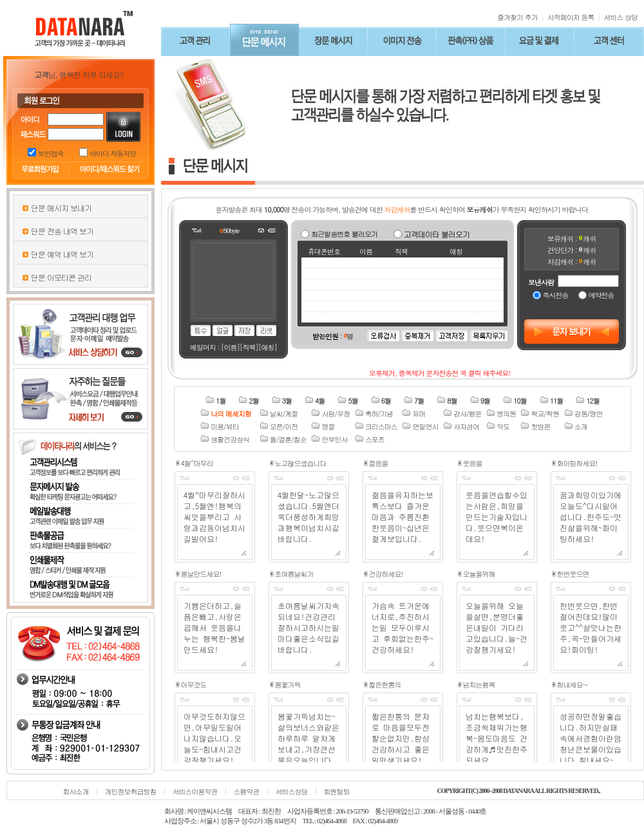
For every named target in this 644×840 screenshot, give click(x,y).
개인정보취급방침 (131, 791)
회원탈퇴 (337, 791)
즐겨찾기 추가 (517, 17)
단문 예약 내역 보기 (62, 254)
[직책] (249, 347)
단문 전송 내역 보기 (62, 231)
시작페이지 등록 (571, 17)
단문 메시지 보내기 (61, 208)
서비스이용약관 (195, 791)
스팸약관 (247, 791)
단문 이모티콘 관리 (61, 277)
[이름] (230, 347)
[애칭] (268, 347)
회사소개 (76, 791)
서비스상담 (292, 791)
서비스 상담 (620, 17)
